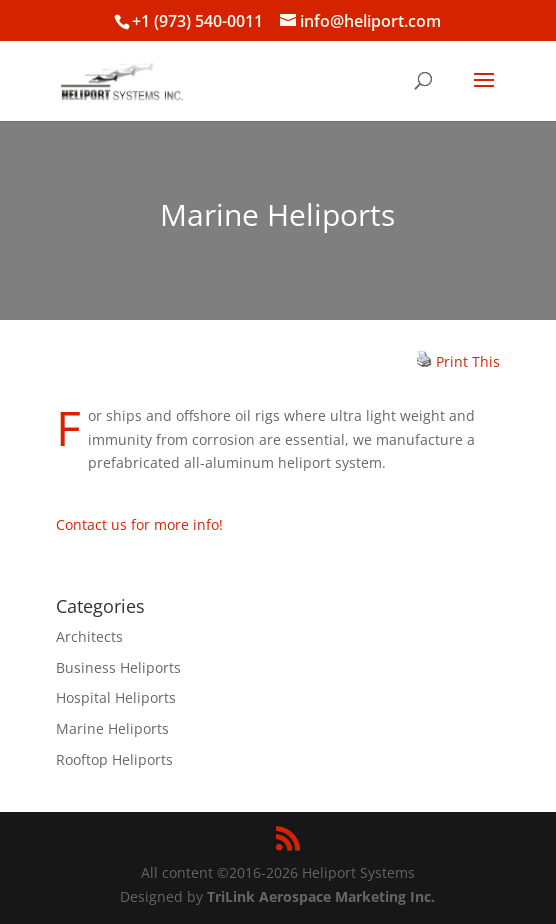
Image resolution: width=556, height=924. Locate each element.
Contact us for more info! (139, 524)
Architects (89, 636)
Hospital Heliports (116, 697)
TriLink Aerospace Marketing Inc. (321, 896)
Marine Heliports (112, 728)
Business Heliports (118, 667)
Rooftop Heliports (114, 759)
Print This (468, 361)
